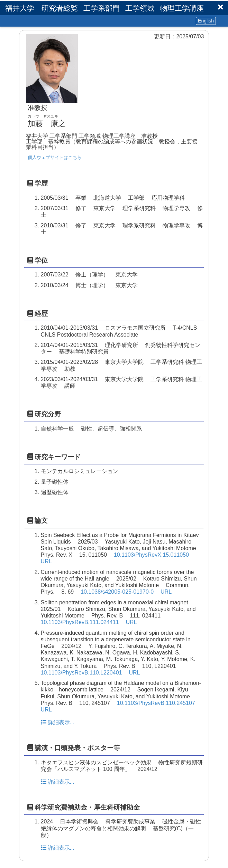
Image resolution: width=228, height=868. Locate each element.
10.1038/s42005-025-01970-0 (117, 592)
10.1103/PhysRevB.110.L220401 (81, 673)
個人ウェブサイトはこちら (55, 157)
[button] (220, 7)
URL (46, 561)
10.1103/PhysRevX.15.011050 (151, 555)
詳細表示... (58, 722)
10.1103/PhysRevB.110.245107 (156, 703)
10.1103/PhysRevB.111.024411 (80, 622)
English (206, 21)
